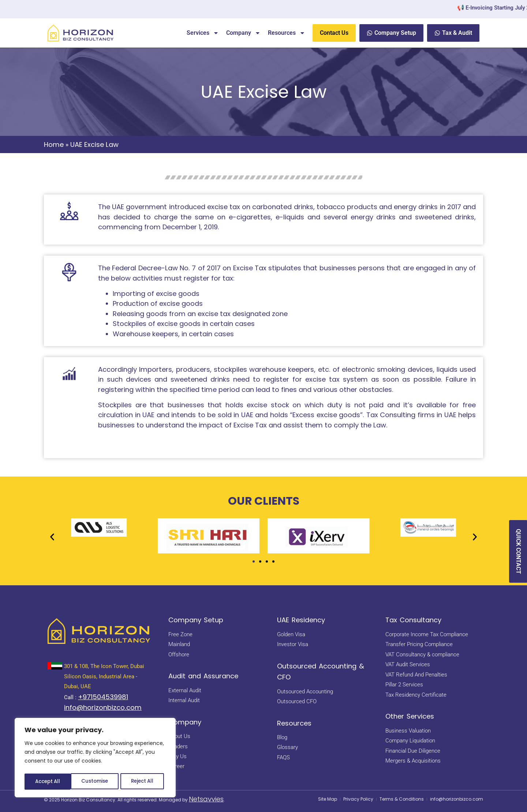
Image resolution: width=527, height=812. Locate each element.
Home (54, 144)
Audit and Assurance (203, 676)
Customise (48, 782)
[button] (52, 537)
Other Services (410, 716)
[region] (95, 759)
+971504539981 (103, 697)
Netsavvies (206, 799)
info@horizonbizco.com (103, 707)
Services (203, 33)
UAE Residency (301, 620)
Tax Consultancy (413, 620)
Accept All (143, 782)
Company (243, 33)
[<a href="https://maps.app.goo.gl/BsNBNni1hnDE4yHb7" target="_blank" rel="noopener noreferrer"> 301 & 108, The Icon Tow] (55, 666)
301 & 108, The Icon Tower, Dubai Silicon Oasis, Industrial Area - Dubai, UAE (104, 676)
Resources (287, 33)
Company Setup (196, 620)
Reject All (96, 782)
